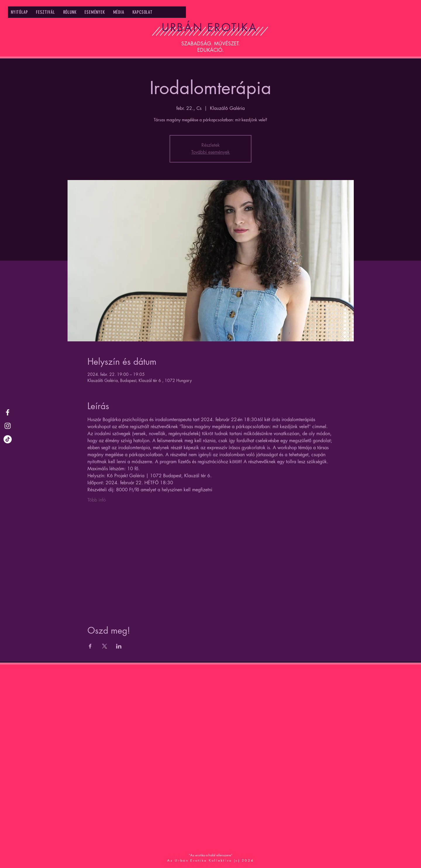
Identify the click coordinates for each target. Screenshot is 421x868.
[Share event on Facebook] (90, 646)
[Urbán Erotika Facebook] (8, 412)
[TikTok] (8, 439)
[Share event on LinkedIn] (119, 646)
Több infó (97, 500)
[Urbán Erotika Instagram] (8, 426)
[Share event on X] (105, 646)
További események (210, 152)
